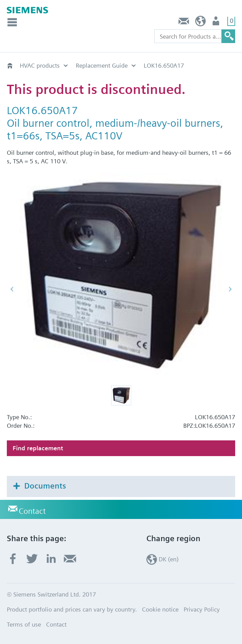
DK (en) (201, 23)
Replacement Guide (102, 65)
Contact (184, 23)
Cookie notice (160, 609)
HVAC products (40, 65)
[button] (121, 395)
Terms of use (24, 624)
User (217, 23)
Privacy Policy (202, 609)
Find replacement (38, 448)
